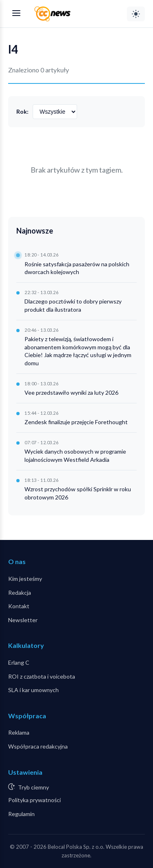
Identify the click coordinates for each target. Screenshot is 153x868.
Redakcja (20, 593)
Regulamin (21, 814)
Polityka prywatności (34, 800)
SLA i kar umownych (33, 690)
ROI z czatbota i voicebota (42, 676)
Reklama (19, 732)
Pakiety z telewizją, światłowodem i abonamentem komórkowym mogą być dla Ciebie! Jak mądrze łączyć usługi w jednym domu (78, 351)
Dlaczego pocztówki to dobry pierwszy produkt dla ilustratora (73, 305)
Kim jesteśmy (25, 579)
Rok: (22, 111)
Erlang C (19, 662)
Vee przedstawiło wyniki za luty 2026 (71, 392)
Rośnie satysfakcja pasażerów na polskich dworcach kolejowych (77, 268)
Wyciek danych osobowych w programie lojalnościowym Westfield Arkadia (75, 455)
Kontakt (19, 606)
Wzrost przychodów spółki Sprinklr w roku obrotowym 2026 (78, 493)
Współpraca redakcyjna (38, 746)
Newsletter (23, 620)
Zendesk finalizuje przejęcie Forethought (76, 422)
